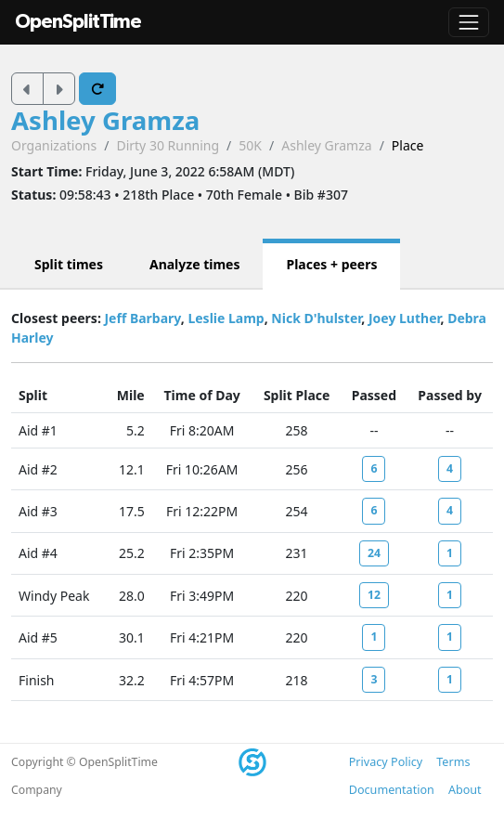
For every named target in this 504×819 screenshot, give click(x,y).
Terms (453, 762)
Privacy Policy (386, 762)
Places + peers (331, 264)
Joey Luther (405, 318)
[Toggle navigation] (469, 22)
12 (374, 595)
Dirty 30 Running (168, 145)
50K (250, 145)
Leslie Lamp (226, 318)
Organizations (54, 145)
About (465, 790)
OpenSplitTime (78, 22)
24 (374, 553)
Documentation (392, 790)
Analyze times (195, 264)
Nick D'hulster (316, 318)
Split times (69, 264)
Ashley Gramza (105, 120)
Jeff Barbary (142, 318)
